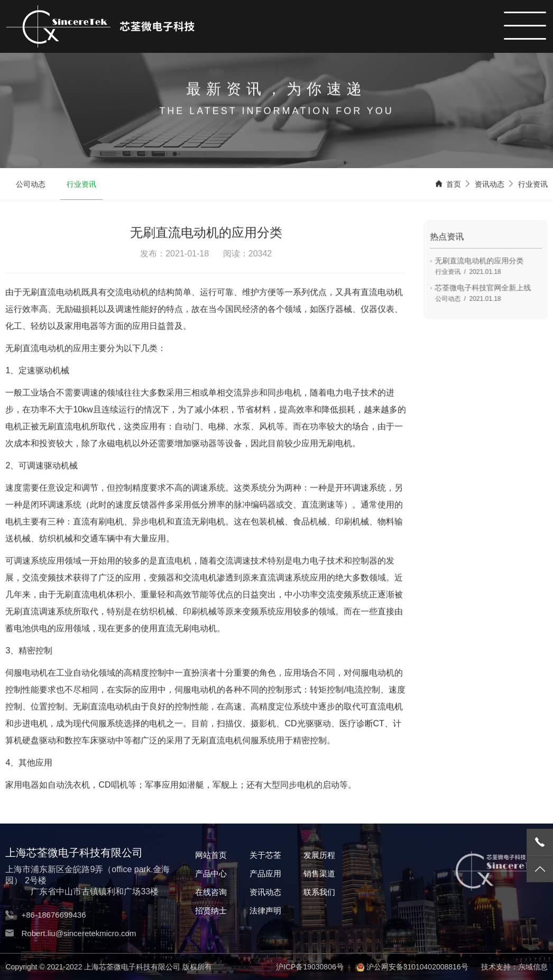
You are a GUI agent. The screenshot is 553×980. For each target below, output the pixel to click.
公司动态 (31, 185)
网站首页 (211, 855)
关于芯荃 (265, 855)
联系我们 (319, 892)
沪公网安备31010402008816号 (417, 967)
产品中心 (211, 873)
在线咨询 (211, 892)
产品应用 (265, 873)
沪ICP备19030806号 (310, 967)
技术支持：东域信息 (514, 967)
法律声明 (265, 910)
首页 (454, 185)
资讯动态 (490, 185)
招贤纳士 (211, 910)
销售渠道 (319, 873)
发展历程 (319, 855)
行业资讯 (81, 185)
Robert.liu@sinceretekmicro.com (79, 933)
